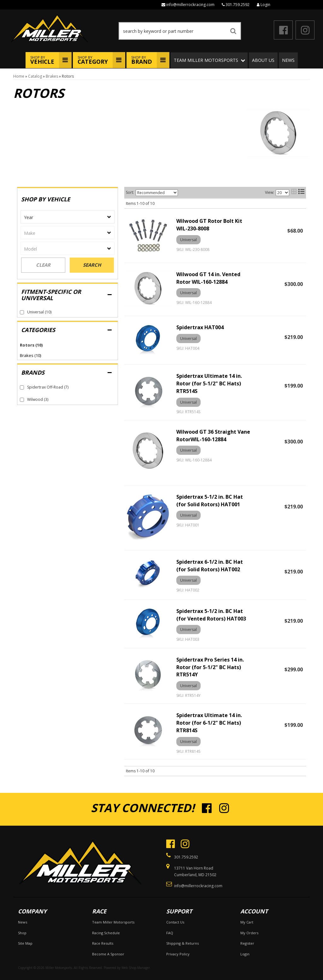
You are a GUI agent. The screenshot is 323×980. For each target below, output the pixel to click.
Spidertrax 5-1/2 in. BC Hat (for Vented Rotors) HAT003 (211, 615)
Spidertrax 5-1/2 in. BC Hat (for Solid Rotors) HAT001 (210, 501)
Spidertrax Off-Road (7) (48, 387)
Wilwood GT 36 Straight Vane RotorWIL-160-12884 (213, 436)
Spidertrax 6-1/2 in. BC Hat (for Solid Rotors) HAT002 (210, 566)
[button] (180, 31)
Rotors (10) (31, 345)
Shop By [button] (42, 60)
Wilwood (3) (38, 399)
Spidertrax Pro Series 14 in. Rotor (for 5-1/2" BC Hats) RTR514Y (210, 667)
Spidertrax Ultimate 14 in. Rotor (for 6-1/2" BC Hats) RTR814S (209, 723)
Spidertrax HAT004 (200, 327)
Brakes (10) (30, 355)
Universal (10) (39, 312)
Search (92, 265)
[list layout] (301, 193)
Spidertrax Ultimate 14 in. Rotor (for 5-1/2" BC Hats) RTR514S (209, 383)
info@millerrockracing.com (190, 5)
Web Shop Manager (136, 968)
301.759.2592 (238, 5)
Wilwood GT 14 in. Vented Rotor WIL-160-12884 (208, 278)
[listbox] (68, 217)
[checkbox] (22, 312)
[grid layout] (294, 193)
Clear (43, 265)
